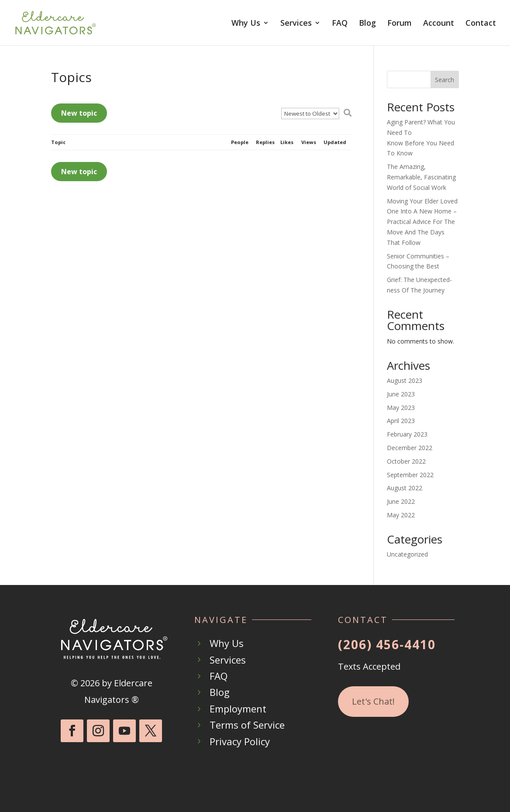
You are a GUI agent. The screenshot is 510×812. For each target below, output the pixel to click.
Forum (400, 24)
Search (445, 80)
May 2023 (401, 408)
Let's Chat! (373, 701)
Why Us (246, 24)
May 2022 (401, 515)
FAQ (340, 24)
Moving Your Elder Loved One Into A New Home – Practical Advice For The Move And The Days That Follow (422, 222)
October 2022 (406, 461)
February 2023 (407, 434)
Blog (367, 24)
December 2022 (410, 448)
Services (296, 24)
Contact (481, 24)
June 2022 (401, 501)
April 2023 (401, 421)
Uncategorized (407, 554)
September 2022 (410, 475)
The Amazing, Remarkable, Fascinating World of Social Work (421, 177)
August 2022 (405, 488)
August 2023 (405, 380)
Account (439, 24)
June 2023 (401, 394)
